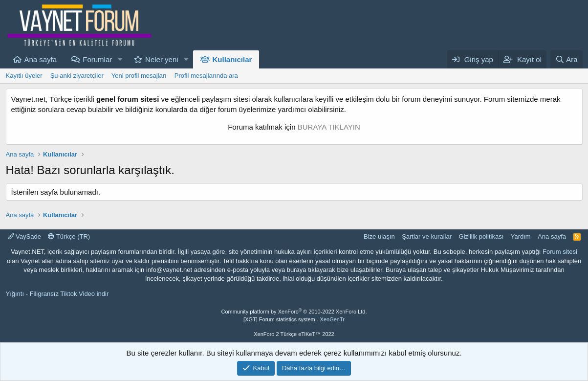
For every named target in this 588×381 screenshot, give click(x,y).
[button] (120, 59)
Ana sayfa (41, 59)
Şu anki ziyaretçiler (77, 76)
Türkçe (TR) (69, 236)
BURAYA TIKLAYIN (329, 127)
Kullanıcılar (232, 59)
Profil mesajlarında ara (206, 76)
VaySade (24, 236)
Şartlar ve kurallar (427, 236)
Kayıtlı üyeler (24, 76)
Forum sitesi (560, 252)
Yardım (521, 236)
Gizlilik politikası (481, 236)
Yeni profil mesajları (139, 76)
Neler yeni (162, 59)
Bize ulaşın (379, 236)
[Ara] (566, 59)
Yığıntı (15, 294)
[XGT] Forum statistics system (294, 319)
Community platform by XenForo (294, 312)
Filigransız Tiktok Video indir (69, 294)
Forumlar (97, 59)
